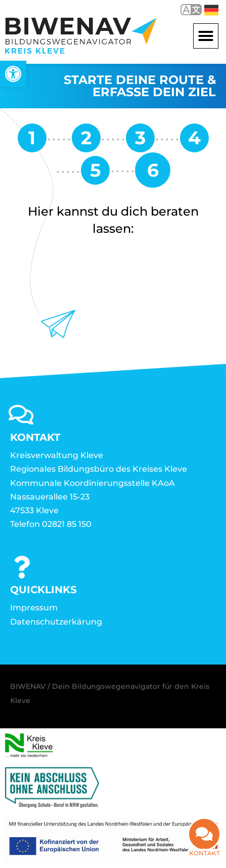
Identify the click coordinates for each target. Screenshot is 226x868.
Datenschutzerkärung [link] (56, 622)
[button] (206, 36)
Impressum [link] (34, 608)
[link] (13, 74)
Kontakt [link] (205, 847)
